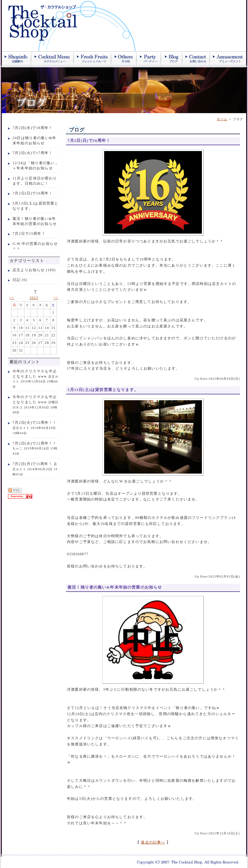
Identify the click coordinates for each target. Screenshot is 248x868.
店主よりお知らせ (29, 270)
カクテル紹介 (52, 59)
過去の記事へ (153, 842)
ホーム (222, 119)
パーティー (149, 59)
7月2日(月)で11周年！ (33, 464)
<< (12, 298)
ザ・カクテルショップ (75, 26)
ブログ (172, 59)
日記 (16, 280)
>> (56, 298)
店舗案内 (16, 59)
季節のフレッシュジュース (92, 59)
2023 (34, 298)
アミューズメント (228, 59)
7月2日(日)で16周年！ (33, 193)
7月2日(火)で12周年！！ (35, 423)
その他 (124, 59)
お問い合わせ (196, 59)
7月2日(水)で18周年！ (33, 128)
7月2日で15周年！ (29, 234)
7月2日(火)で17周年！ (33, 153)
